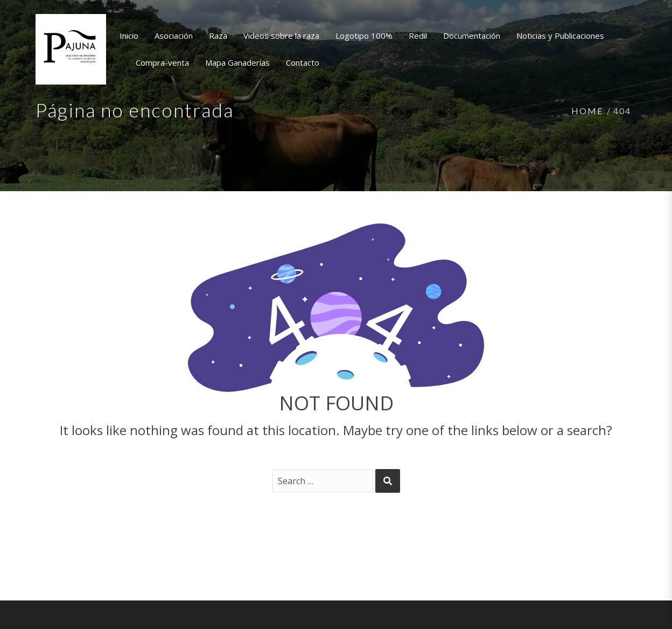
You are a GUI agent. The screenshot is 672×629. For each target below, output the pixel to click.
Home (587, 111)
